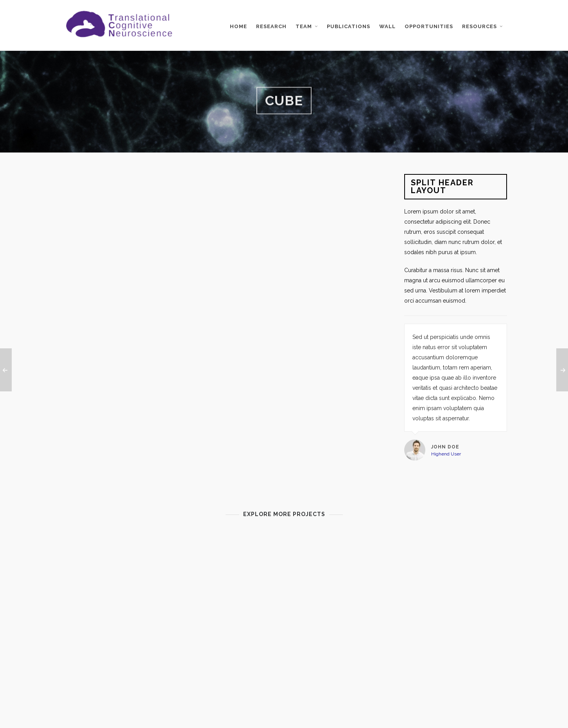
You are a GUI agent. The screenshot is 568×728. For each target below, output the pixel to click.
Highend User (446, 454)
